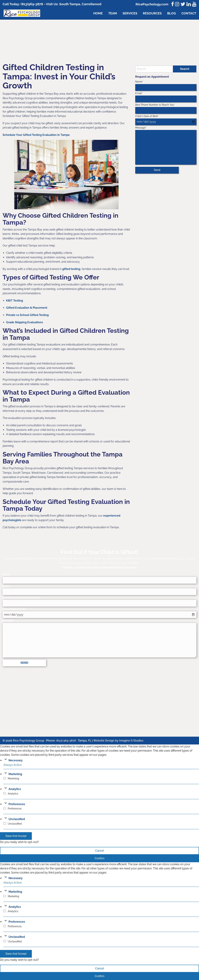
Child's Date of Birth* (166, 120)
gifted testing (71, 269)
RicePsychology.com (152, 4)
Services (130, 13)
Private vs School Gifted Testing (27, 315)
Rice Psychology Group (29, 741)
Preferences (17, 804)
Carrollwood (92, 4)
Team (113, 13)
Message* (166, 145)
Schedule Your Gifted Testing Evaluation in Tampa (36, 135)
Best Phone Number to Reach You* (166, 109)
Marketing (15, 774)
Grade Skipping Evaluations (25, 322)
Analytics (15, 789)
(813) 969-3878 (66, 741)
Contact (189, 13)
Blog (172, 13)
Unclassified (17, 819)
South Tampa (69, 4)
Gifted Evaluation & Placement (27, 308)
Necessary (16, 760)
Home (98, 13)
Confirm (99, 858)
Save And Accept (16, 836)
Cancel (100, 851)
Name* (166, 85)
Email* (166, 97)
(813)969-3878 (32, 4)
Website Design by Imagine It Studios (118, 741)
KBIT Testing (15, 301)
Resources (152, 13)
